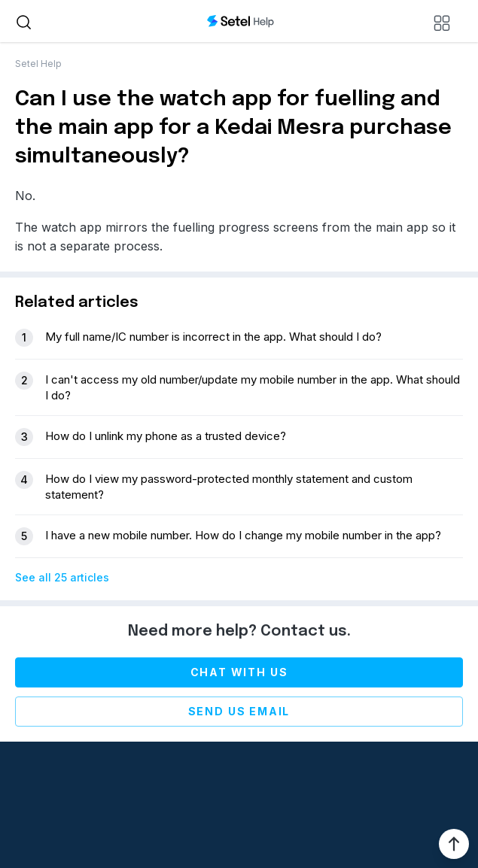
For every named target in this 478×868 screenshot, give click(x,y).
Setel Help (38, 64)
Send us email (239, 711)
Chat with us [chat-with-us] (239, 672)
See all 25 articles (62, 577)
